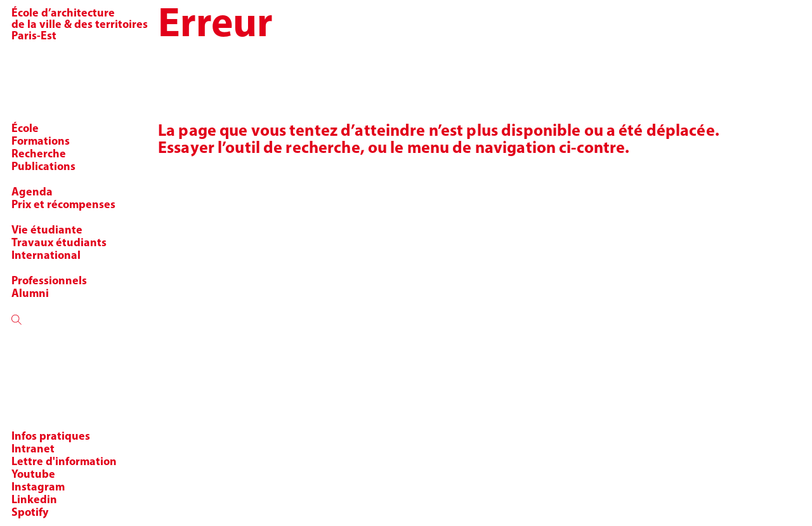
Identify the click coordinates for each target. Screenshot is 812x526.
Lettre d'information (64, 462)
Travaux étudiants (59, 243)
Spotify (30, 513)
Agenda (32, 193)
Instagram (38, 488)
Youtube (33, 475)
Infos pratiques (51, 437)
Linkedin (34, 500)
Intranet (33, 450)
